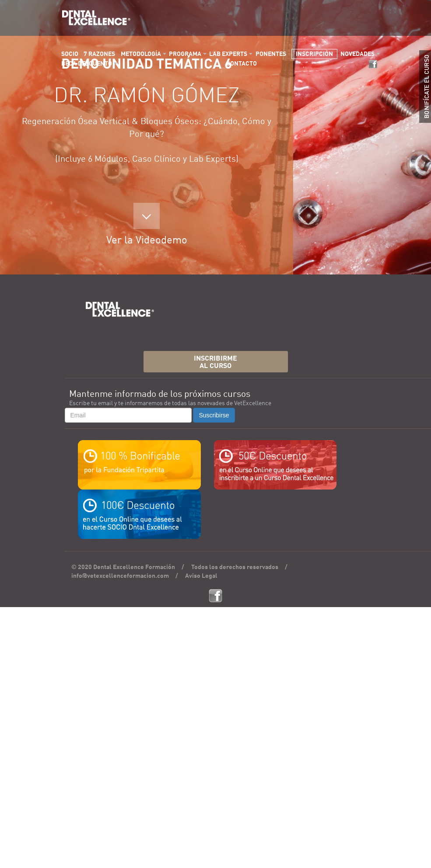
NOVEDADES (357, 54)
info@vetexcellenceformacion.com (120, 576)
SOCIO (70, 54)
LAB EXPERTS (228, 54)
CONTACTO (242, 64)
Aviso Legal (201, 576)
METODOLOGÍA (141, 54)
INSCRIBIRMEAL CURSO (215, 363)
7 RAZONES (99, 54)
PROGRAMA (185, 54)
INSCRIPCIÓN (314, 54)
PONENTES (271, 54)
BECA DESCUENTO (87, 64)
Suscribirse (214, 415)
